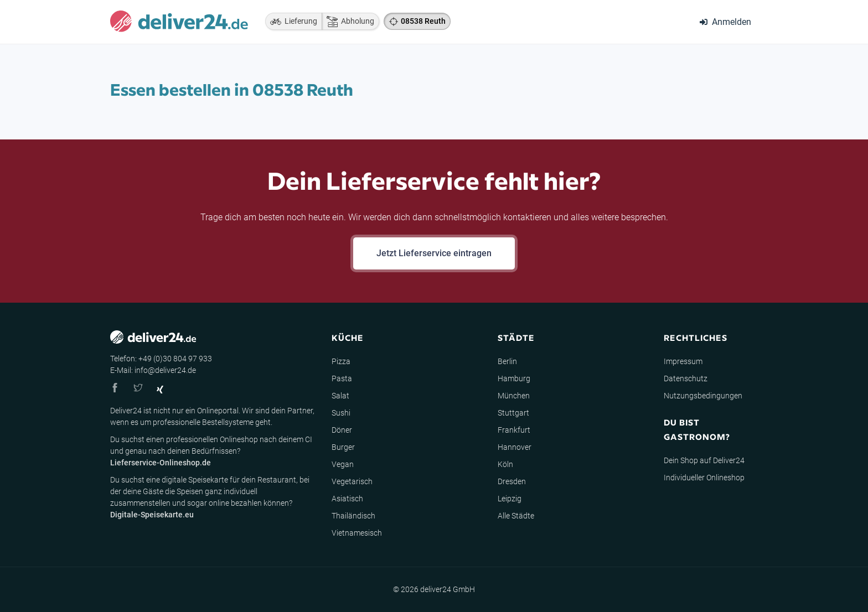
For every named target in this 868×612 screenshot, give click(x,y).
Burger (343, 447)
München (514, 396)
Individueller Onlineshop (704, 478)
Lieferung (291, 22)
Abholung (348, 22)
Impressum (683, 361)
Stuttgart (513, 413)
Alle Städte (516, 516)
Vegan (343, 464)
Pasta (342, 378)
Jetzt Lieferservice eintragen (434, 253)
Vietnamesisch (357, 533)
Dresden (512, 481)
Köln (505, 464)
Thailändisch (353, 516)
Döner (342, 430)
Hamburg (514, 378)
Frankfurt (514, 430)
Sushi (341, 413)
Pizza (341, 361)
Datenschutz (686, 378)
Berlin (507, 361)
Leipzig (510, 499)
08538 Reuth (423, 21)
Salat (340, 396)
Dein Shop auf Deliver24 (704, 460)
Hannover (515, 447)
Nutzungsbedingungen (703, 396)
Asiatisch (347, 499)
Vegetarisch (352, 481)
